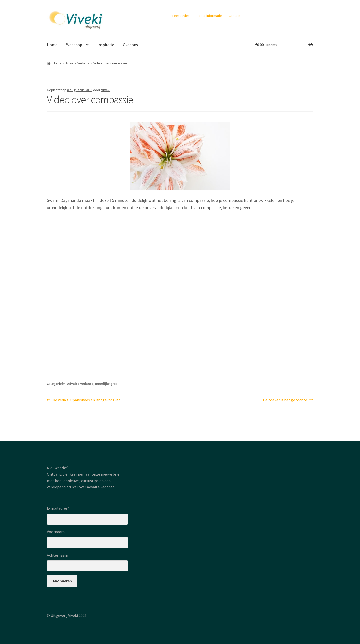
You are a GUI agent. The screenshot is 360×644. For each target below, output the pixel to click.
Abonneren (62, 581)
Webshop (74, 45)
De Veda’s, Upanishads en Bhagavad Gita (86, 400)
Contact (235, 16)
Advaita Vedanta (78, 63)
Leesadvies (181, 16)
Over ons (130, 45)
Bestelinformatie (209, 16)
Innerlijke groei (107, 384)
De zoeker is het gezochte (285, 400)
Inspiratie (106, 45)
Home (52, 45)
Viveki (106, 90)
